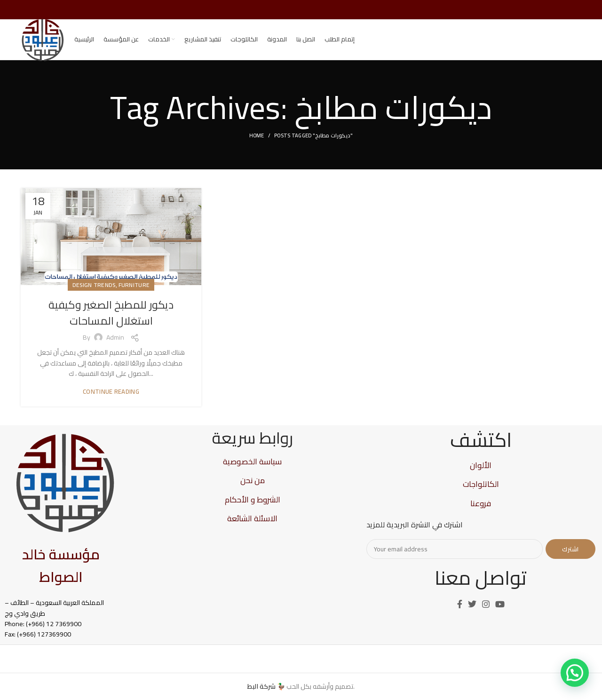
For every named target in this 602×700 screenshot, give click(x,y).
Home (257, 144)
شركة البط (261, 686)
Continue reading (111, 401)
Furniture (134, 294)
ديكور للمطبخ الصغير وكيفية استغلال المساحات (111, 322)
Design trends (94, 294)
